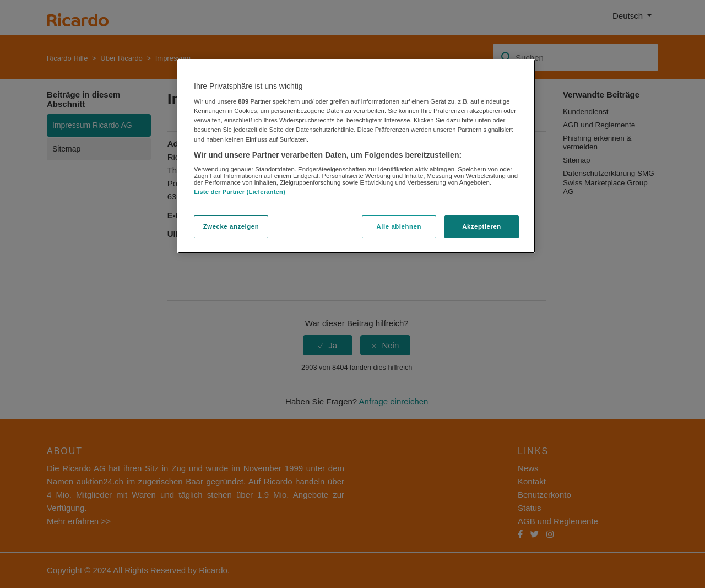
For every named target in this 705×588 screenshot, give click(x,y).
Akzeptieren (482, 226)
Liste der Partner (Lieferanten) (240, 192)
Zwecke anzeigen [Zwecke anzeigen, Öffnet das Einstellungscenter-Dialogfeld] (231, 226)
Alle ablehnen (399, 226)
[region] (356, 157)
